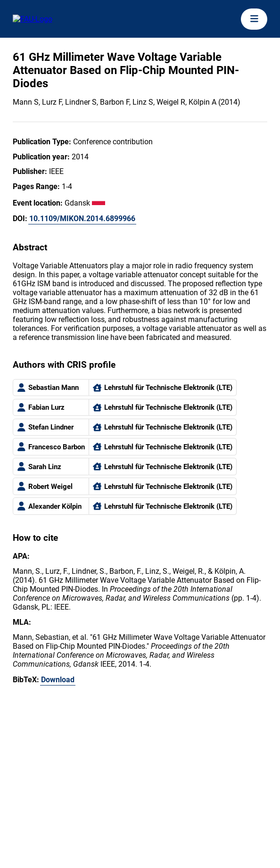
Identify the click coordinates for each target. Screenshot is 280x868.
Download (58, 680)
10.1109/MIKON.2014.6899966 (82, 219)
